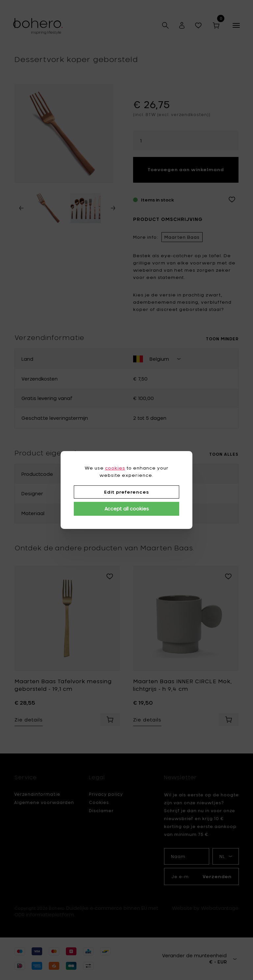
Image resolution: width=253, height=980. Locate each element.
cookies (115, 468)
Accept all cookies (127, 509)
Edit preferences (126, 492)
